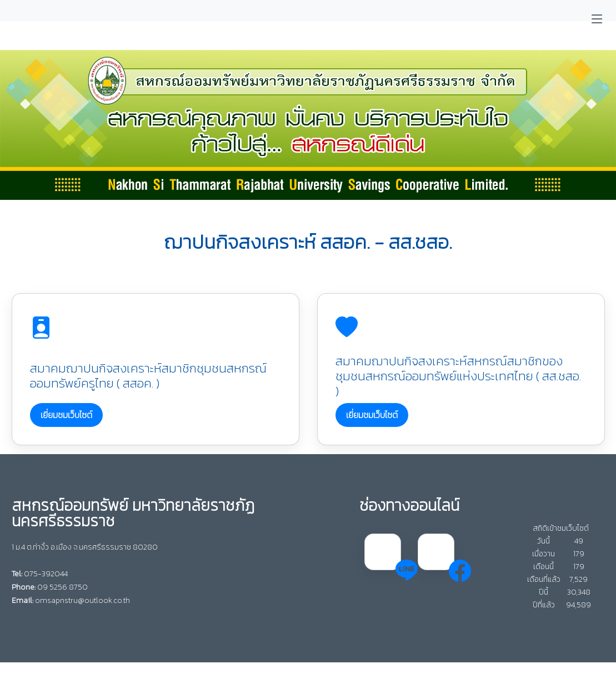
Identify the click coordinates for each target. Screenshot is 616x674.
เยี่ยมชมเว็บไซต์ (66, 415)
